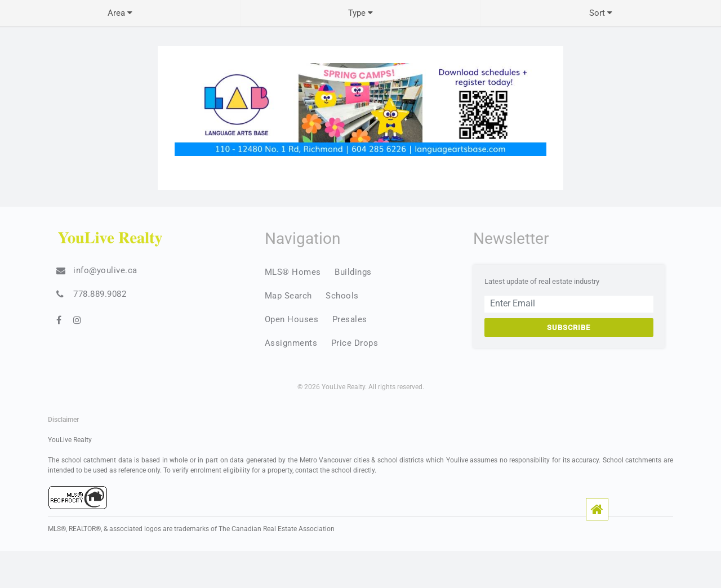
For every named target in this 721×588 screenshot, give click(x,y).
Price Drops (355, 343)
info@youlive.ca (105, 270)
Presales (350, 319)
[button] (597, 509)
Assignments (291, 343)
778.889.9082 (100, 294)
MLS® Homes (293, 272)
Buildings (353, 272)
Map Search (288, 296)
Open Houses (292, 319)
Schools (342, 296)
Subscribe (569, 328)
